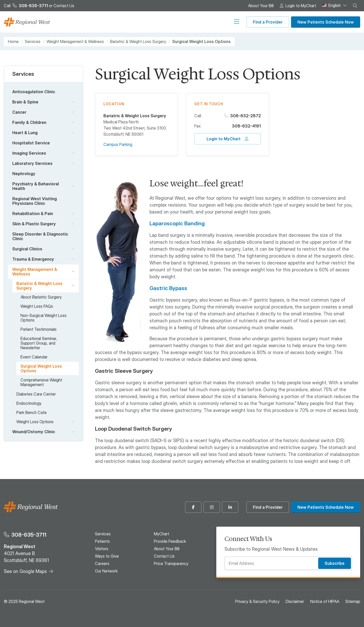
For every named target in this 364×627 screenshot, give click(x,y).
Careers (204, 22)
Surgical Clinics (27, 249)
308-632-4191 (246, 126)
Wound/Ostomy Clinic (34, 432)
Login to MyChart (301, 6)
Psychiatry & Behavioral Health (36, 186)
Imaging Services (29, 153)
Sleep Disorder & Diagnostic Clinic (40, 236)
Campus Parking (118, 144)
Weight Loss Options (35, 422)
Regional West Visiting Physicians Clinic (35, 201)
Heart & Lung (25, 133)
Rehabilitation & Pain (33, 214)
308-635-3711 (29, 535)
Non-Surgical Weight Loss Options (44, 318)
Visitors (156, 22)
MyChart (162, 534)
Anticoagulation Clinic (34, 92)
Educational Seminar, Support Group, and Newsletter (39, 343)
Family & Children (29, 122)
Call (26, 6)
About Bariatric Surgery (41, 297)
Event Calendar (34, 357)
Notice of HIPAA (325, 601)
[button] (355, 6)
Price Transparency (171, 564)
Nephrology (24, 174)
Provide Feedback (170, 541)
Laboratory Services (32, 163)
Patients (137, 22)
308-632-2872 (245, 116)
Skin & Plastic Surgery (34, 224)
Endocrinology (29, 403)
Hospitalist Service (31, 143)
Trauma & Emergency (33, 259)
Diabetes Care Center (36, 394)
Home (13, 42)
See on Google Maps (25, 571)
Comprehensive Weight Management (41, 382)
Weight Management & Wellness (75, 42)
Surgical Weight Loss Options (41, 368)
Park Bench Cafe (31, 412)
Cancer (19, 112)
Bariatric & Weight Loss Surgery (138, 42)
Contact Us (64, 6)
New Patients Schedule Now (326, 22)
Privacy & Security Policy (257, 601)
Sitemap (353, 601)
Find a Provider (268, 22)
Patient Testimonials (39, 329)
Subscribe (335, 563)
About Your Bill (261, 6)
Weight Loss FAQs (37, 306)
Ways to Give (180, 22)
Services (116, 22)
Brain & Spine (25, 102)
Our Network (228, 22)
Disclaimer (295, 601)
